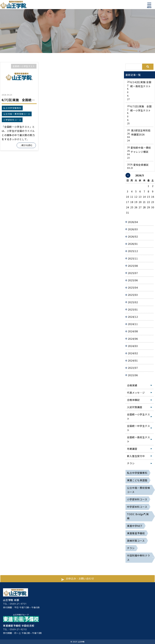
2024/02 (133, 353)
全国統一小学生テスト (24, 66)
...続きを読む (26, 145)
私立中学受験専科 (12, 108)
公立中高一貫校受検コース (17, 114)
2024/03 (133, 346)
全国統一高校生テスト (138, 439)
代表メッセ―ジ (136, 393)
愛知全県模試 (141, 165)
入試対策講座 (135, 407)
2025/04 (133, 287)
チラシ (131, 463)
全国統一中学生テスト (138, 428)
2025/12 (133, 251)
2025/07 (133, 273)
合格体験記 (133, 400)
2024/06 (133, 339)
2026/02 (133, 236)
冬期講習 (132, 449)
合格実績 (132, 385)
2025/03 (133, 295)
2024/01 (133, 360)
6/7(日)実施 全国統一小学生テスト (28, 100)
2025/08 (133, 266)
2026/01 (133, 244)
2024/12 (133, 317)
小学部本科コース (12, 120)
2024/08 (133, 331)
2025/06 (133, 280)
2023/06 (133, 375)
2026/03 (133, 229)
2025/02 (133, 302)
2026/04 (133, 222)
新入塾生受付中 (136, 456)
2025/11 (133, 258)
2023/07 (133, 368)
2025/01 (133, 309)
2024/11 (133, 324)
